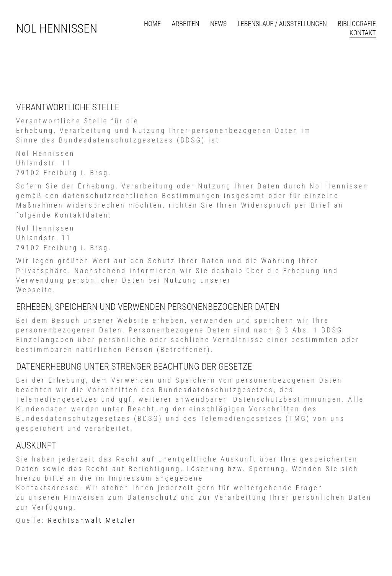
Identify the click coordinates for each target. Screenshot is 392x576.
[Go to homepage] (57, 29)
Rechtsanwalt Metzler (92, 520)
